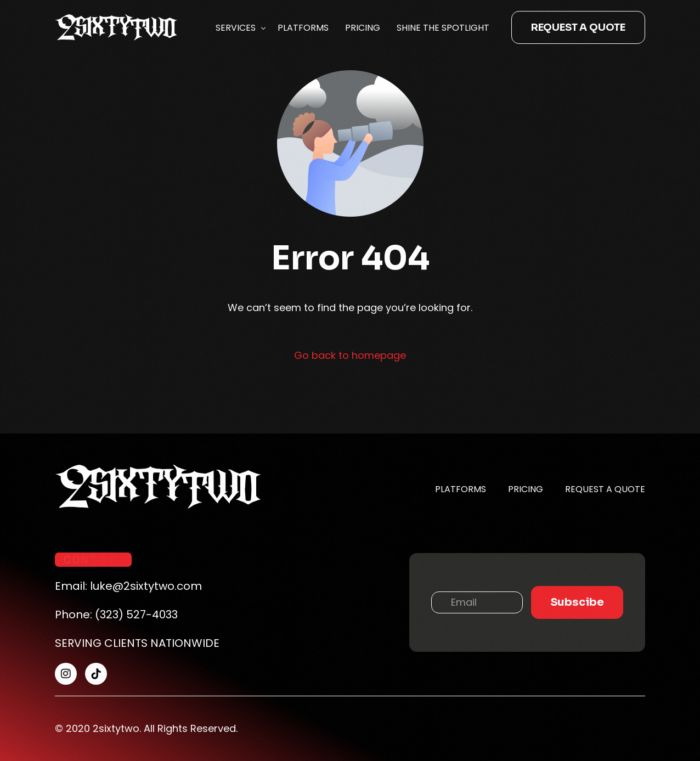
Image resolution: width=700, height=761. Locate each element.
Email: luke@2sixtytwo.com (128, 586)
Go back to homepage (350, 355)
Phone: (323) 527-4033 (116, 615)
